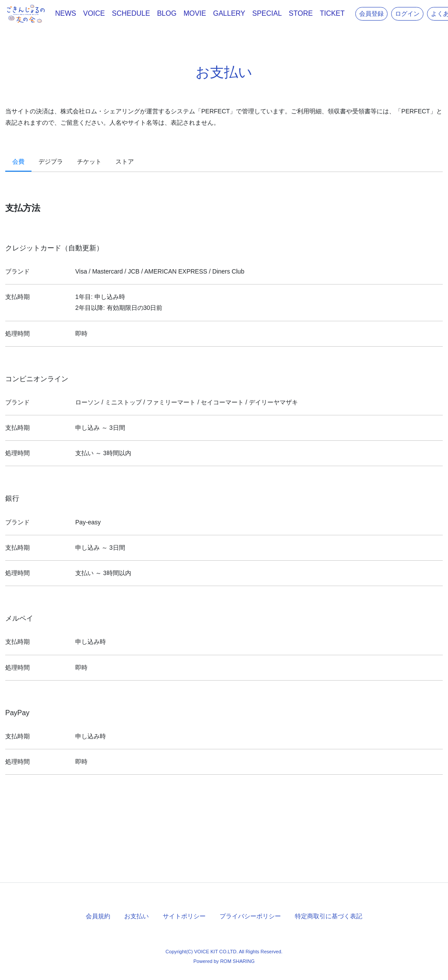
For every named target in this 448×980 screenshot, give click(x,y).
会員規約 (98, 916)
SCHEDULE (131, 13)
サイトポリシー (184, 916)
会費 (18, 162)
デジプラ (51, 162)
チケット (89, 162)
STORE (301, 13)
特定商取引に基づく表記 (329, 916)
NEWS (66, 13)
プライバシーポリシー (250, 916)
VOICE (94, 13)
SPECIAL (267, 13)
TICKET (332, 13)
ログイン (407, 14)
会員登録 (371, 14)
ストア (125, 162)
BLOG (167, 13)
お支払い (136, 916)
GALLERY (229, 13)
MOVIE (195, 13)
